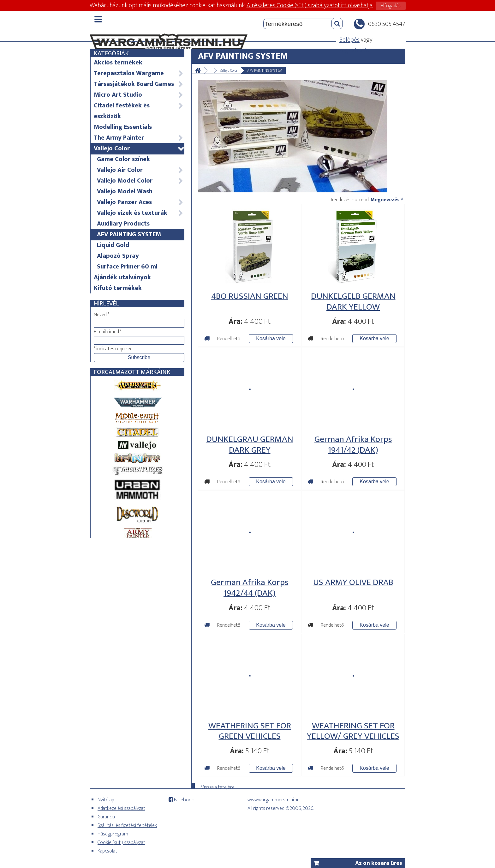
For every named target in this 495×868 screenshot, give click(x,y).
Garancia (106, 817)
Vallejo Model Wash (125, 191)
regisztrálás (354, 51)
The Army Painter (139, 138)
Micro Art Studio (139, 95)
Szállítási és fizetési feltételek (127, 826)
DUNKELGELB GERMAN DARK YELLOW (353, 301)
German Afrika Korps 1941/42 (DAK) (353, 445)
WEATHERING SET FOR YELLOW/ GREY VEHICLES (353, 731)
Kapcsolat (107, 851)
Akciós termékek (118, 63)
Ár (403, 200)
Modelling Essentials (123, 127)
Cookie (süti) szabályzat (121, 843)
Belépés (349, 40)
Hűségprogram (113, 834)
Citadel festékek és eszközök (139, 111)
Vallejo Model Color (140, 181)
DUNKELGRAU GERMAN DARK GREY (250, 445)
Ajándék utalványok (122, 277)
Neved (101, 315)
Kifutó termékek (118, 288)
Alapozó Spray (118, 256)
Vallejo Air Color (140, 170)
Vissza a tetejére (218, 786)
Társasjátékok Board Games (139, 84)
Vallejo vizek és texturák (140, 213)
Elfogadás (391, 6)
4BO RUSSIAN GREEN (250, 296)
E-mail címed (108, 332)
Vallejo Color (139, 148)
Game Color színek (123, 159)
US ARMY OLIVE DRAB (353, 582)
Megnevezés (385, 200)
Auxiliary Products (123, 224)
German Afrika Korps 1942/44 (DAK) (250, 588)
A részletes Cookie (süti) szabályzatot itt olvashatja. (310, 5)
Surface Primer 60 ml (127, 267)
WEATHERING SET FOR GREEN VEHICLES (250, 731)
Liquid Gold (113, 245)
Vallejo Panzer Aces (140, 202)
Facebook (184, 800)
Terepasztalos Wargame (139, 73)
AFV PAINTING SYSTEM (129, 234)
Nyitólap (106, 800)
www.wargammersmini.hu (274, 800)
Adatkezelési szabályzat (121, 808)
